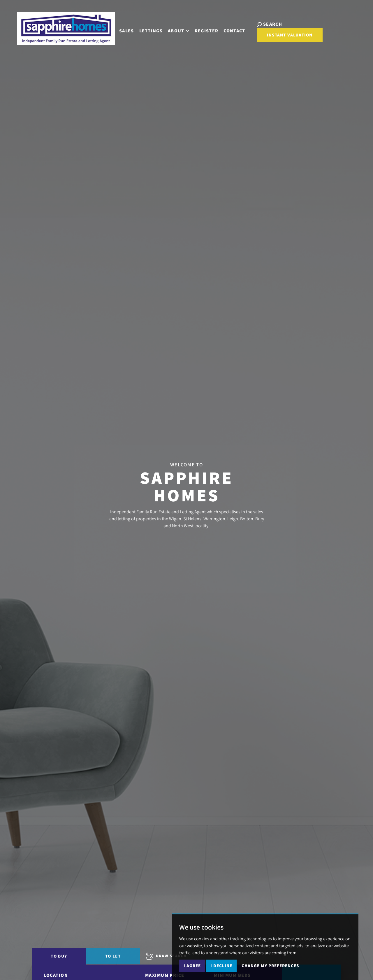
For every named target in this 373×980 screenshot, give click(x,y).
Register (207, 31)
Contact (234, 31)
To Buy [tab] (59, 956)
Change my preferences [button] (270, 966)
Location (56, 975)
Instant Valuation (290, 35)
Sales (127, 31)
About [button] (179, 31)
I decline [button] (221, 966)
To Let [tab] (113, 956)
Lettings (151, 31)
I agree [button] (192, 966)
